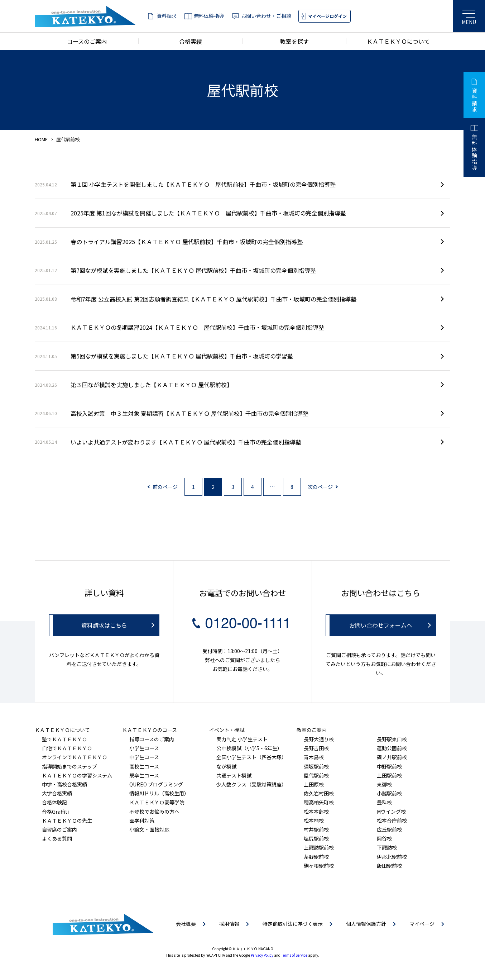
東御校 (384, 784)
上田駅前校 (389, 775)
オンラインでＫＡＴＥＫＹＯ (75, 757)
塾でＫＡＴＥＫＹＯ (64, 739)
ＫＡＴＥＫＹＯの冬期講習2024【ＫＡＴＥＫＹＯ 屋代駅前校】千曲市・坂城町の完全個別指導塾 (179, 327)
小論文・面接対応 (149, 829)
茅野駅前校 (316, 857)
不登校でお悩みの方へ (154, 812)
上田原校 (314, 784)
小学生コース (144, 748)
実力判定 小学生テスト (242, 739)
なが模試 (226, 766)
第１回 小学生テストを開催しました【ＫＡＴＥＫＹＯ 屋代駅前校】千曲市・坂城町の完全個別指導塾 (185, 184)
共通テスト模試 (234, 775)
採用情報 (229, 924)
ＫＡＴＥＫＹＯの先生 (67, 820)
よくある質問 (57, 838)
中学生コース (144, 757)
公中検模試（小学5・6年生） (249, 748)
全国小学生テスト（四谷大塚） (251, 757)
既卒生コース (144, 775)
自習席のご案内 (59, 829)
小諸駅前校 (389, 793)
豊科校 (384, 802)
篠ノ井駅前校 (392, 757)
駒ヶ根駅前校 (319, 866)
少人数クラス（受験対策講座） (251, 784)
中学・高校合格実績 (64, 784)
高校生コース (144, 766)
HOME (41, 139)
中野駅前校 (389, 766)
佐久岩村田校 (319, 793)
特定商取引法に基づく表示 (293, 924)
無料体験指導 (209, 16)
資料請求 (167, 16)
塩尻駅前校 (316, 838)
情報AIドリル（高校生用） (159, 793)
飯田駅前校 (389, 866)
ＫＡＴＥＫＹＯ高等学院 (157, 802)
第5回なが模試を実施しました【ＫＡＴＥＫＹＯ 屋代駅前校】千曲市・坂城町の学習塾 (164, 356)
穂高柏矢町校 (319, 802)
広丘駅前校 (389, 829)
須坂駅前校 (316, 766)
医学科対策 (142, 820)
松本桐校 (314, 820)
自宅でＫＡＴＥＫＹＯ (67, 748)
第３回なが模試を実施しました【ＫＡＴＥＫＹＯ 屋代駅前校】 (134, 385)
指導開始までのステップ (69, 766)
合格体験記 (54, 802)
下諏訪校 (387, 847)
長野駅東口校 (392, 739)
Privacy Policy (262, 955)
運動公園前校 (392, 748)
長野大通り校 (319, 739)
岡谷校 (384, 838)
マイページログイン (327, 16)
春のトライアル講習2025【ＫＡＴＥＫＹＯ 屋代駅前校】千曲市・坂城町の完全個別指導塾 (169, 242)
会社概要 (186, 924)
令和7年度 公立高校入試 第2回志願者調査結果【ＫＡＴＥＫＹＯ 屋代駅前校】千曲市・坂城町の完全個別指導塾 (196, 299)
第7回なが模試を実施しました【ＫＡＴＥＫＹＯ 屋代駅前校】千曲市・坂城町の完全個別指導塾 (175, 270)
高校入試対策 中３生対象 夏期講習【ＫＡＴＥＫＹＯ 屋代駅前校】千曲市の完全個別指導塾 (172, 413)
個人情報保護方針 (366, 924)
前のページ (165, 487)
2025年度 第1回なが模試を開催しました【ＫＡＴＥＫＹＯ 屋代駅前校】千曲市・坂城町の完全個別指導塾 (190, 213)
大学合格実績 (57, 793)
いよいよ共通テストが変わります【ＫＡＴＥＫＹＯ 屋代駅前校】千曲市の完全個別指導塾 (168, 442)
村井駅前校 (316, 829)
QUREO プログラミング (156, 784)
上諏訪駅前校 (319, 847)
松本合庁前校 (392, 820)
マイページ (422, 924)
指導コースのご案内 (152, 739)
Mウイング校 (391, 812)
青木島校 (314, 757)
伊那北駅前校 (392, 857)
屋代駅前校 (316, 775)
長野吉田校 (316, 748)
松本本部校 (316, 812)
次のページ (320, 487)
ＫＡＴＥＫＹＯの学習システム (77, 775)
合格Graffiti (55, 812)
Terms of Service (294, 955)
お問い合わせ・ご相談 (266, 16)
